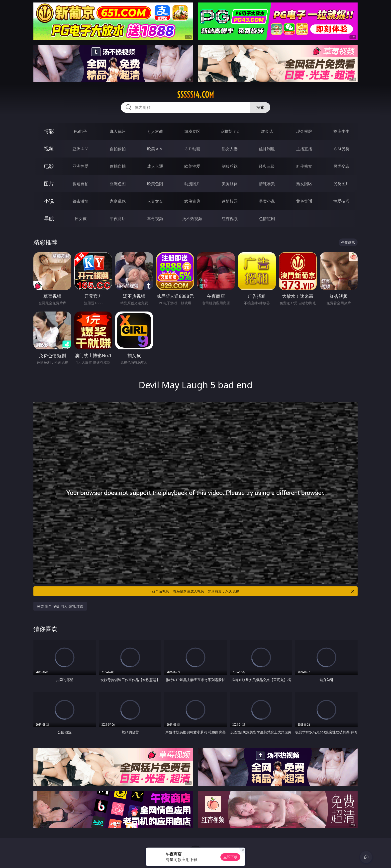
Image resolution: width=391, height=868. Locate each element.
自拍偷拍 (118, 149)
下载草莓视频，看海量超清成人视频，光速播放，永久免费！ (252, 591)
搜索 (260, 107)
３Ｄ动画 (192, 149)
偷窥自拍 (81, 184)
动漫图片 (192, 184)
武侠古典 (192, 201)
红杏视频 (230, 219)
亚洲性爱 (81, 166)
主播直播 (304, 149)
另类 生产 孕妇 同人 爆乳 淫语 (60, 606)
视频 (49, 149)
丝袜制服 (267, 149)
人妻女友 (155, 201)
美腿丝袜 (230, 184)
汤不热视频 (192, 219)
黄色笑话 (304, 201)
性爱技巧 (341, 201)
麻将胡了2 (230, 131)
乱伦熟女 (304, 166)
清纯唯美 (267, 184)
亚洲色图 (118, 184)
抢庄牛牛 (341, 131)
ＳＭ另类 (341, 149)
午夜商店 (118, 219)
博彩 (49, 131)
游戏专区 (192, 131)
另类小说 (267, 201)
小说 (49, 201)
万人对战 (155, 131)
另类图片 (341, 184)
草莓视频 (155, 219)
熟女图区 (304, 184)
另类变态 (341, 166)
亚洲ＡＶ (81, 149)
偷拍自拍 (118, 166)
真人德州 (118, 131)
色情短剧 (267, 219)
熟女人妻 (230, 149)
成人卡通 (155, 166)
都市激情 (81, 201)
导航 (49, 218)
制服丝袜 (230, 166)
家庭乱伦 (118, 201)
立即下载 (230, 857)
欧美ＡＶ (155, 149)
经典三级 (267, 166)
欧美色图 (155, 184)
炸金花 (267, 131)
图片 (49, 184)
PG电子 (80, 131)
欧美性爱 (192, 166)
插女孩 (81, 219)
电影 (49, 166)
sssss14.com (195, 95)
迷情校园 (230, 201)
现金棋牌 (304, 131)
